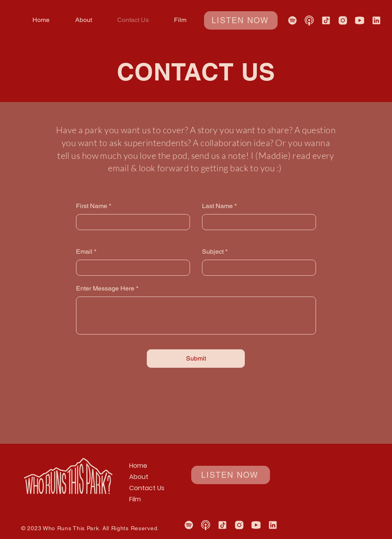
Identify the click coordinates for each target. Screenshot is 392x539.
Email (84, 252)
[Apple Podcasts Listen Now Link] (309, 20)
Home (138, 466)
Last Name (217, 206)
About (139, 477)
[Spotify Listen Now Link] (292, 20)
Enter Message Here (105, 289)
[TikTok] (326, 20)
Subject (213, 252)
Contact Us (147, 488)
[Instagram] (343, 20)
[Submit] (196, 359)
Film (135, 499)
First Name (92, 206)
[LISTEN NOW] (241, 20)
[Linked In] (376, 20)
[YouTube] (360, 20)
